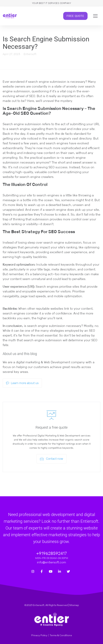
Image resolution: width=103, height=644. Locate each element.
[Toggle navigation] (95, 16)
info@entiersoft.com (51, 562)
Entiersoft (30, 54)
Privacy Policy (39, 635)
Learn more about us (22, 383)
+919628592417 (51, 553)
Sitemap (74, 605)
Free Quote (75, 16)
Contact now (51, 459)
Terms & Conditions (61, 635)
